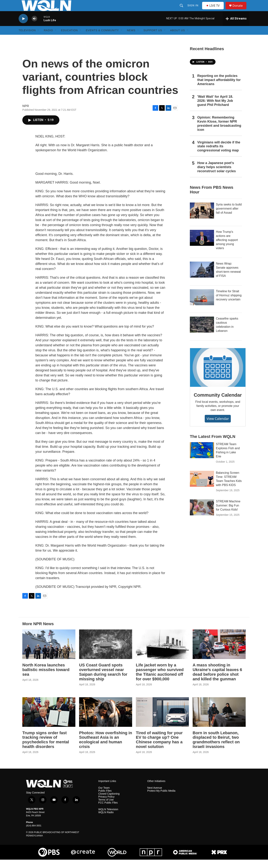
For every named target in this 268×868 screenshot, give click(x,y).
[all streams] (236, 27)
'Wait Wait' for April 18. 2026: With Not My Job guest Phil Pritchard (215, 109)
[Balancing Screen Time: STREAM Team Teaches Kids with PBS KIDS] (202, 487)
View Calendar (218, 427)
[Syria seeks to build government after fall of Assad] (202, 219)
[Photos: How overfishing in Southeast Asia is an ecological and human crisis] (106, 720)
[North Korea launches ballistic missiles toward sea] (49, 653)
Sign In (193, 10)
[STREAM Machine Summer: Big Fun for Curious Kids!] (202, 516)
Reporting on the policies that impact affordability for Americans (219, 88)
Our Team (104, 796)
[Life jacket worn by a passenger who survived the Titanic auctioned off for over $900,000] (162, 653)
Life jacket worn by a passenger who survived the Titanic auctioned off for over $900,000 (160, 680)
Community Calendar (218, 403)
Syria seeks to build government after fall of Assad (229, 217)
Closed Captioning (109, 802)
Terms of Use (106, 808)
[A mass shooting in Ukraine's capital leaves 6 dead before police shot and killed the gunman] (219, 653)
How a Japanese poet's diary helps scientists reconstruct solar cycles (217, 175)
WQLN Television (108, 818)
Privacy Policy (106, 805)
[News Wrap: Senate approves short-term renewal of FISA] (202, 278)
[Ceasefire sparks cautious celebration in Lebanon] (202, 333)
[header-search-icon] (182, 10)
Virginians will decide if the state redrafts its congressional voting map (219, 155)
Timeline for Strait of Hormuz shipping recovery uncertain (229, 304)
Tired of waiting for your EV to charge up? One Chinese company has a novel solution (159, 748)
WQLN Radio (106, 821)
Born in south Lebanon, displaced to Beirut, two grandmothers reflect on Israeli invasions (216, 748)
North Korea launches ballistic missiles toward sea (46, 678)
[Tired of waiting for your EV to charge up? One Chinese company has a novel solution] (162, 720)
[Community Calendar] (218, 376)
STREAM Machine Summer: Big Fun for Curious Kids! (228, 514)
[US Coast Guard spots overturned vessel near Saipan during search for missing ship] (106, 653)
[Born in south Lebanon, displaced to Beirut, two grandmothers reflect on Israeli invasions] (219, 720)
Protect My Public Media (161, 799)
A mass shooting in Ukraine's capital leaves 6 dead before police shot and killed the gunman (217, 680)
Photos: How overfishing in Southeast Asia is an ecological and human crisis (106, 748)
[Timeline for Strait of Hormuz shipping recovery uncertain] (202, 306)
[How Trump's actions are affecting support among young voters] (202, 246)
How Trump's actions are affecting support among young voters (227, 248)
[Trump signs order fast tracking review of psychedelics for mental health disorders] (49, 720)
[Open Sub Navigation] (39, 39)
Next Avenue (155, 796)
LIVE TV (214, 10)
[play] (23, 27)
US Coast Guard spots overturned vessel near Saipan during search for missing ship (103, 680)
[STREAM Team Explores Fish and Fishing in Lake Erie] (202, 459)
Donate (240, 10)
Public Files (105, 799)
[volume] (34, 27)
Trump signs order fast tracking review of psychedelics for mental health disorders (46, 748)
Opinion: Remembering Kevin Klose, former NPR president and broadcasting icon (219, 132)
